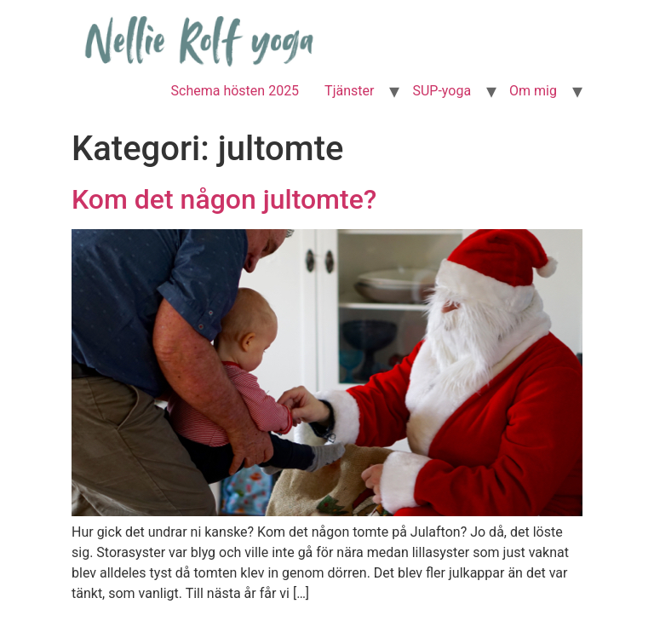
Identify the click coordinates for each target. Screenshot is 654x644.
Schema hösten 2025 (235, 91)
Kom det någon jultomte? (224, 199)
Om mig (533, 91)
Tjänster (349, 91)
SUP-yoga (442, 91)
